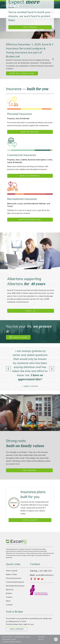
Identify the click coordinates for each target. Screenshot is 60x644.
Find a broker (30, 27)
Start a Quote (12, 571)
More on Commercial (30, 176)
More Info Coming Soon (22, 73)
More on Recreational (30, 220)
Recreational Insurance (15, 586)
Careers (9, 597)
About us (31, 311)
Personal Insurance (14, 578)
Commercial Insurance (15, 582)
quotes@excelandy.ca (45, 575)
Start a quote (30, 520)
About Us (10, 590)
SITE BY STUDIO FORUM (12, 642)
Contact (9, 605)
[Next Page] (53, 59)
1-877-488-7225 (45, 571)
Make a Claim (12, 574)
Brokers (9, 593)
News (8, 601)
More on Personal (30, 132)
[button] (8, 369)
